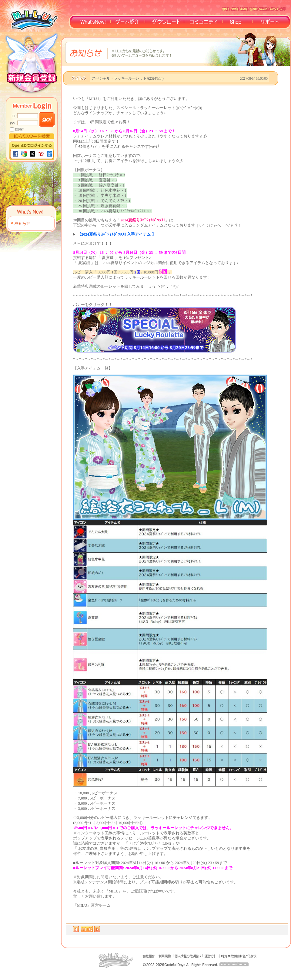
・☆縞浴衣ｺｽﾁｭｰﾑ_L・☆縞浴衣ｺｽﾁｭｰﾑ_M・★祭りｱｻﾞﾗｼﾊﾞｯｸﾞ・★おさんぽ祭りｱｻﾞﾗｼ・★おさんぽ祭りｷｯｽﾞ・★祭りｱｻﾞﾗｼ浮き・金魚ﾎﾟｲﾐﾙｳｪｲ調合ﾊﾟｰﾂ (177, 234)
